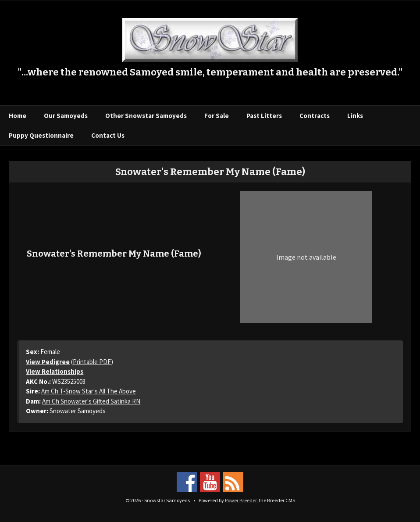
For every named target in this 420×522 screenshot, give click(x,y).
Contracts (315, 116)
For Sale (217, 116)
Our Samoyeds (66, 116)
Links (355, 116)
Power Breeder (241, 500)
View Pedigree (48, 362)
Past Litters (264, 116)
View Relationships (55, 371)
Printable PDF (92, 362)
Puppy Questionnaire (41, 135)
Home (18, 116)
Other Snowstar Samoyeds (146, 116)
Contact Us (108, 135)
